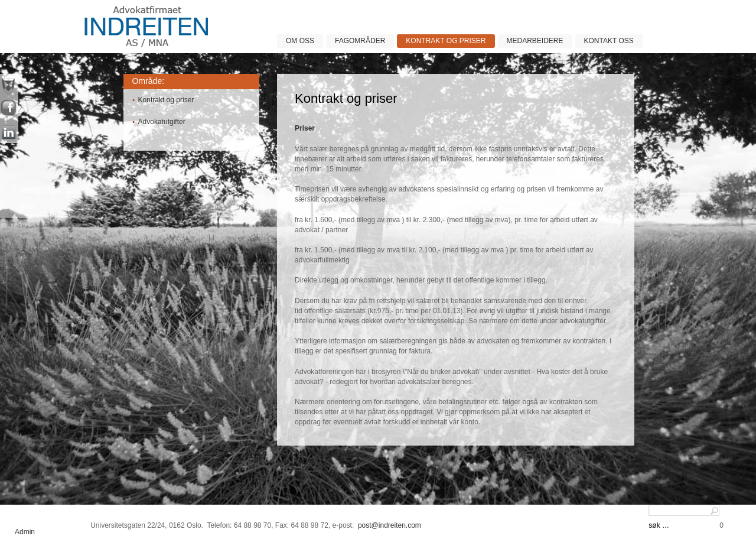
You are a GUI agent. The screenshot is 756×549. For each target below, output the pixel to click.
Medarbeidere (535, 41)
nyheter (9, 86)
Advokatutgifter (162, 122)
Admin (25, 532)
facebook (9, 109)
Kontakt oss (609, 41)
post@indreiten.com (390, 525)
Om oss (300, 41)
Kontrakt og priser (446, 41)
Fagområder (360, 41)
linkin (9, 133)
